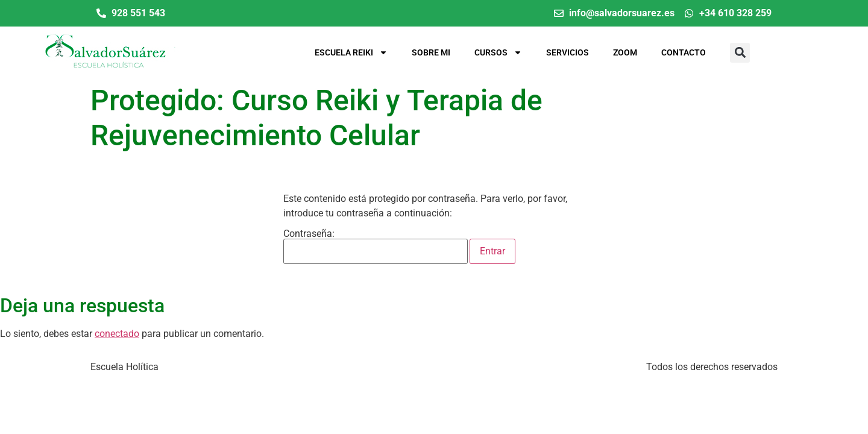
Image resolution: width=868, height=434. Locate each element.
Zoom (625, 52)
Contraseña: (376, 247)
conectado (117, 334)
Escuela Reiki (351, 52)
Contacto (684, 52)
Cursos (498, 52)
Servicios (568, 52)
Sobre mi (431, 52)
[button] (740, 53)
